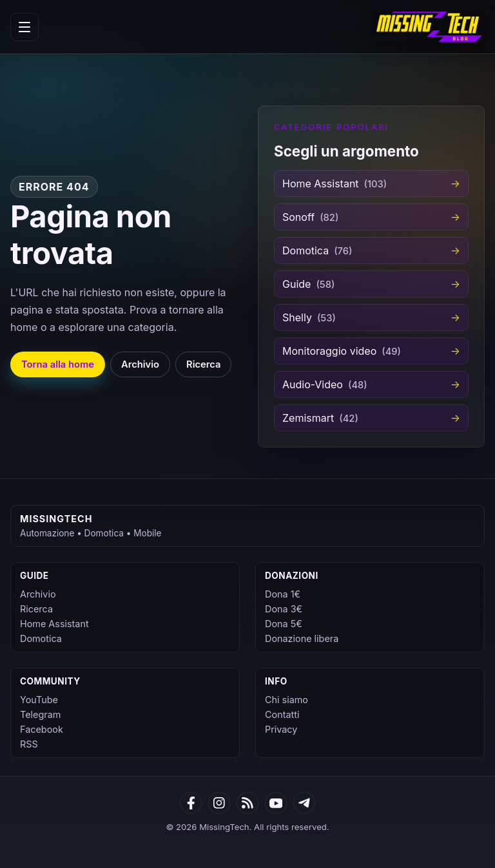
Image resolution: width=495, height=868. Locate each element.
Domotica (41, 638)
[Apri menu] (24, 27)
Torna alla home (58, 364)
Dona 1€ (283, 594)
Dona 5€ (284, 624)
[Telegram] (304, 803)
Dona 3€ (284, 609)
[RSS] (247, 803)
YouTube (39, 700)
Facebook (42, 729)
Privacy (281, 729)
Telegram (40, 714)
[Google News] (219, 803)
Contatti (282, 714)
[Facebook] (191, 803)
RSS (29, 744)
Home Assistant (54, 624)
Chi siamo (286, 700)
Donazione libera (302, 638)
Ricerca (203, 364)
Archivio (140, 364)
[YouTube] (276, 803)
